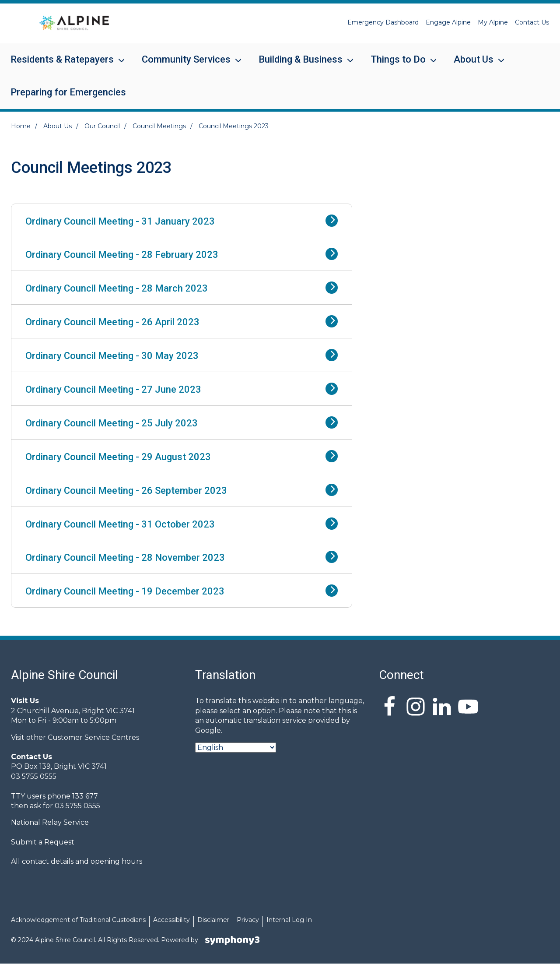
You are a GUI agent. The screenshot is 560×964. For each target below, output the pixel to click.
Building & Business (301, 65)
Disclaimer (213, 920)
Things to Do (398, 65)
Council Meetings (159, 126)
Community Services (186, 65)
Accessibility (171, 920)
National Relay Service (50, 822)
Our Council (102, 126)
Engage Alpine (448, 22)
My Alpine (493, 22)
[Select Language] (236, 748)
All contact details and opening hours (77, 861)
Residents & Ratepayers (62, 65)
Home (21, 126)
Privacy (248, 920)
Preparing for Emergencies (68, 92)
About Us (474, 65)
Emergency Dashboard (383, 22)
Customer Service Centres (93, 737)
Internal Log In (289, 920)
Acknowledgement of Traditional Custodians (78, 920)
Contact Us (532, 22)
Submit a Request (43, 842)
